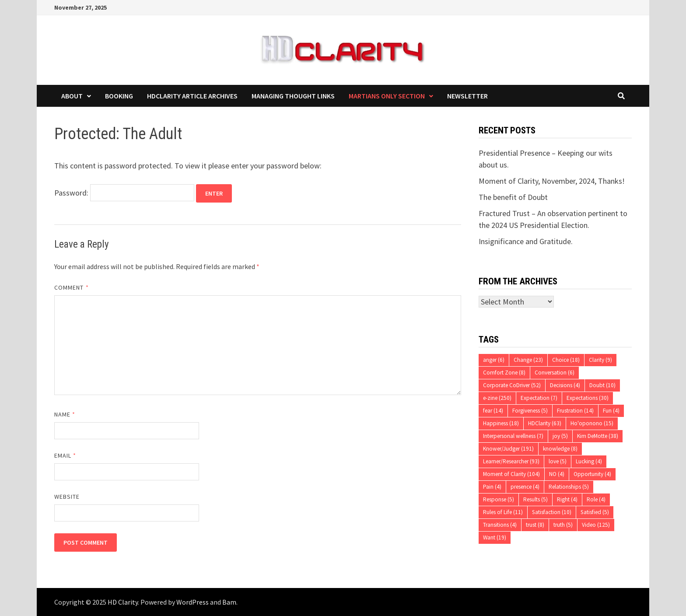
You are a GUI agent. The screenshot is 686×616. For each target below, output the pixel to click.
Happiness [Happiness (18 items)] (501, 423)
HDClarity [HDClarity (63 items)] (545, 423)
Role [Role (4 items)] (596, 499)
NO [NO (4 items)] (557, 474)
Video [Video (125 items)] (596, 525)
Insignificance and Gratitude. (526, 241)
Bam (229, 602)
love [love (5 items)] (558, 461)
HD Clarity (123, 602)
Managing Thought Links (293, 96)
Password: (124, 193)
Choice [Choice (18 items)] (566, 360)
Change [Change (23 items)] (528, 360)
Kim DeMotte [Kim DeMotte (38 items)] (598, 436)
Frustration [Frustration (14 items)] (575, 411)
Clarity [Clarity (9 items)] (600, 360)
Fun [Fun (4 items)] (611, 411)
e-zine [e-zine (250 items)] (497, 398)
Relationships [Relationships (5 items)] (569, 487)
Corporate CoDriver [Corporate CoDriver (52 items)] (512, 385)
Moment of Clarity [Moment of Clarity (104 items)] (511, 474)
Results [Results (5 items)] (535, 499)
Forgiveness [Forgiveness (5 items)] (530, 411)
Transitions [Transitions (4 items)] (500, 525)
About (72, 96)
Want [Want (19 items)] (495, 537)
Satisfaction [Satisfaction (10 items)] (552, 512)
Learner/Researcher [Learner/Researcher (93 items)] (511, 461)
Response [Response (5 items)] (499, 499)
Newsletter (467, 96)
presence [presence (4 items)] (525, 487)
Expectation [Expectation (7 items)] (539, 398)
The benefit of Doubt (513, 197)
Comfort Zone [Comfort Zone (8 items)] (504, 373)
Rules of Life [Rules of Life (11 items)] (503, 512)
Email (65, 455)
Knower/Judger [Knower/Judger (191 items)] (508, 449)
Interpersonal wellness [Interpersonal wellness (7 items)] (513, 436)
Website (67, 497)
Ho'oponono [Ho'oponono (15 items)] (592, 423)
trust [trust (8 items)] (535, 525)
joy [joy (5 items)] (560, 436)
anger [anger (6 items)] (494, 360)
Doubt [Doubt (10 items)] (602, 385)
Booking (119, 96)
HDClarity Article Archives (192, 96)
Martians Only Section (387, 96)
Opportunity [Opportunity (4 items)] (592, 474)
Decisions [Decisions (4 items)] (565, 385)
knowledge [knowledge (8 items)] (560, 449)
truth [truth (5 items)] (563, 525)
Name (65, 414)
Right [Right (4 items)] (567, 499)
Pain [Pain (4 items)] (492, 487)
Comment (72, 287)
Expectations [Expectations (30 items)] (588, 398)
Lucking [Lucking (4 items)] (589, 461)
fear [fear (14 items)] (493, 411)
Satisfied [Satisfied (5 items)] (595, 512)
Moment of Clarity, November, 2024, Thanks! (552, 181)
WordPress (192, 602)
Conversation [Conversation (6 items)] (555, 373)
